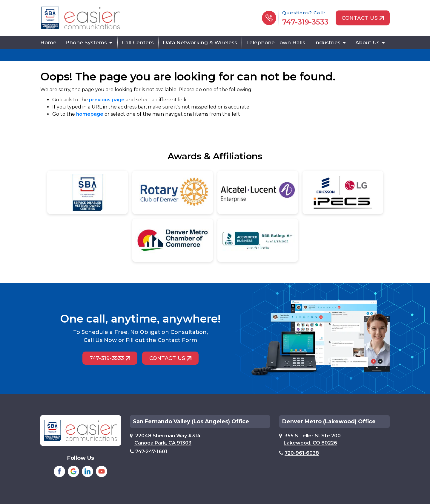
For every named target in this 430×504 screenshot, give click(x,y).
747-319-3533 (305, 22)
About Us (367, 42)
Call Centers (138, 42)
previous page (107, 100)
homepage (90, 114)
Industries (327, 42)
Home (48, 42)
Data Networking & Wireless (200, 42)
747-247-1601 (149, 452)
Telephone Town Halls (276, 42)
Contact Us (363, 18)
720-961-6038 (299, 453)
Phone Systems (86, 42)
